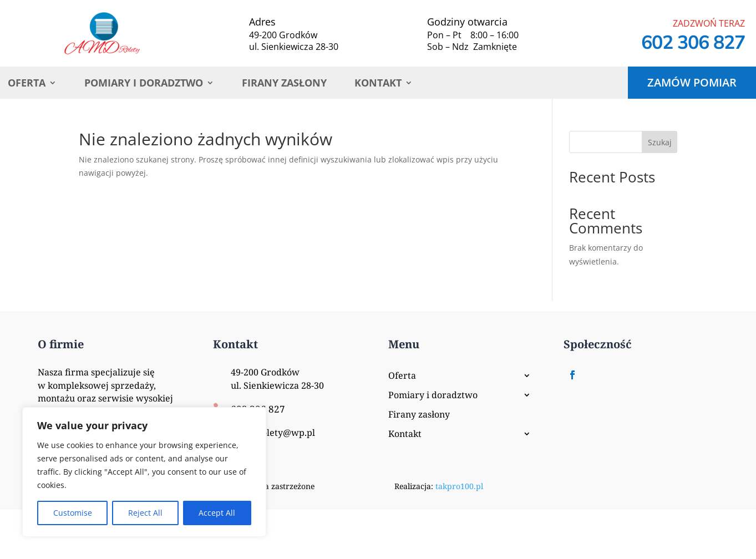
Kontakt (378, 84)
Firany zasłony (284, 84)
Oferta (27, 84)
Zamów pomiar (692, 82)
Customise (73, 513)
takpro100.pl (459, 486)
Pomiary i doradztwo (144, 84)
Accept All (217, 513)
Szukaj (660, 142)
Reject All (145, 513)
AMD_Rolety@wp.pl (273, 433)
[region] (144, 472)
